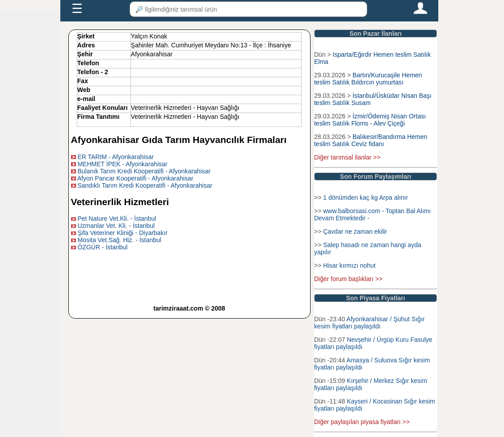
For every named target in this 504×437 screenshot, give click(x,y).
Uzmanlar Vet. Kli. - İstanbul (116, 226)
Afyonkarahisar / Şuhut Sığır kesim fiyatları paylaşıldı (369, 323)
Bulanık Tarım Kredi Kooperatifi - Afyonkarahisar (144, 171)
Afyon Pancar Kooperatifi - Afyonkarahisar (135, 178)
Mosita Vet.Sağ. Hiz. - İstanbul (119, 240)
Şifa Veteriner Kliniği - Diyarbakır (122, 233)
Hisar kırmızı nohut (349, 265)
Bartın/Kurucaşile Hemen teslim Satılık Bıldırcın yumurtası (368, 79)
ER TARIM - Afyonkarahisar (115, 157)
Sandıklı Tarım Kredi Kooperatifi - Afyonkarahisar (145, 185)
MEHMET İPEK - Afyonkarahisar (122, 164)
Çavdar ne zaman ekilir (355, 231)
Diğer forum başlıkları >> (348, 279)
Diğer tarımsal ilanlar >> (347, 157)
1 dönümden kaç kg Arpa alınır (365, 197)
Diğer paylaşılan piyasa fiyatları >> (362, 422)
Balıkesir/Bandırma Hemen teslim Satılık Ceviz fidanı (371, 140)
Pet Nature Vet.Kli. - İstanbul (117, 218)
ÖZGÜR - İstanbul (102, 247)
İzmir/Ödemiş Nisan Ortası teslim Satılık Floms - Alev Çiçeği (370, 120)
